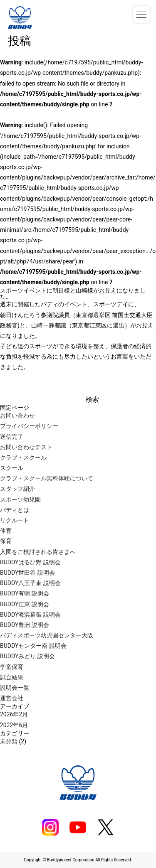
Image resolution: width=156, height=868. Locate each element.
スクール (12, 468)
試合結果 (12, 677)
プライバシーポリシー (29, 426)
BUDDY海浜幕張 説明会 (30, 615)
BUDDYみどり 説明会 (27, 656)
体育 (6, 531)
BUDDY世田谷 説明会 (27, 573)
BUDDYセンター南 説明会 (33, 646)
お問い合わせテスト (26, 447)
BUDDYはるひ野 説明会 (30, 562)
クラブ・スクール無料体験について (47, 478)
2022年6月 (14, 725)
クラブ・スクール (23, 457)
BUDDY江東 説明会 (25, 604)
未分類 (9, 741)
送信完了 (12, 437)
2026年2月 (14, 714)
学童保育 (12, 667)
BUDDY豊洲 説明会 (25, 625)
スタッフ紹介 (17, 489)
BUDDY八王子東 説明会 (30, 583)
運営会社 (12, 698)
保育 (6, 541)
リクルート (15, 520)
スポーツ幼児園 (20, 499)
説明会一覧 (15, 688)
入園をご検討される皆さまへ (38, 552)
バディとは (15, 510)
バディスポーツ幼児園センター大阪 (47, 635)
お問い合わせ (17, 416)
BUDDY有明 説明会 (25, 593)
